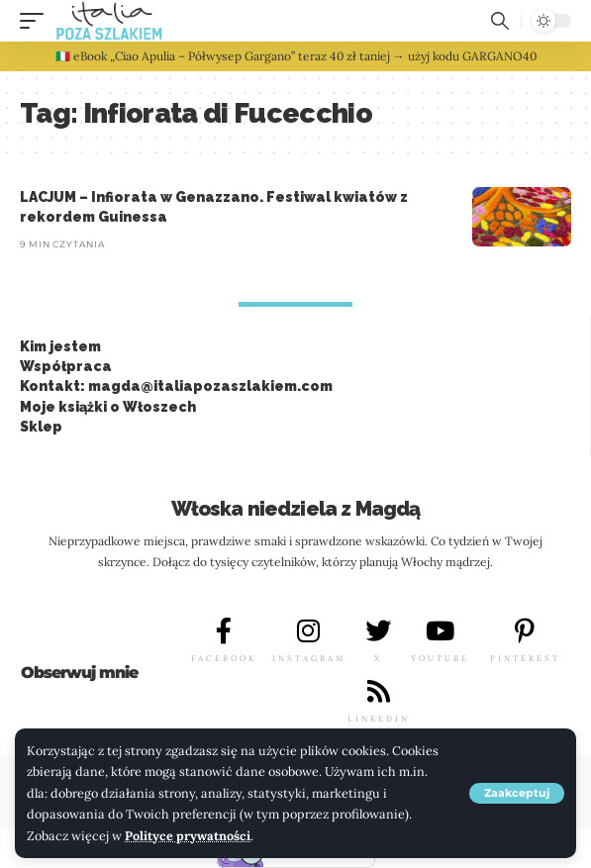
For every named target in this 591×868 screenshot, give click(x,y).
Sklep (41, 427)
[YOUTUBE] (441, 630)
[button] (517, 793)
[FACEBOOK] (224, 630)
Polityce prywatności (188, 835)
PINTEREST (525, 658)
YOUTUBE (440, 658)
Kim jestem (60, 346)
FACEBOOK (224, 658)
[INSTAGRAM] (309, 630)
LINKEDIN (379, 719)
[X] (378, 630)
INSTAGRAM (309, 658)
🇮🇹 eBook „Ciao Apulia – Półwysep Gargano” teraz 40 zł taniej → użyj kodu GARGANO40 (296, 56)
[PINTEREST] (525, 630)
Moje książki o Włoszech (108, 407)
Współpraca (66, 366)
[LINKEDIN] (378, 691)
